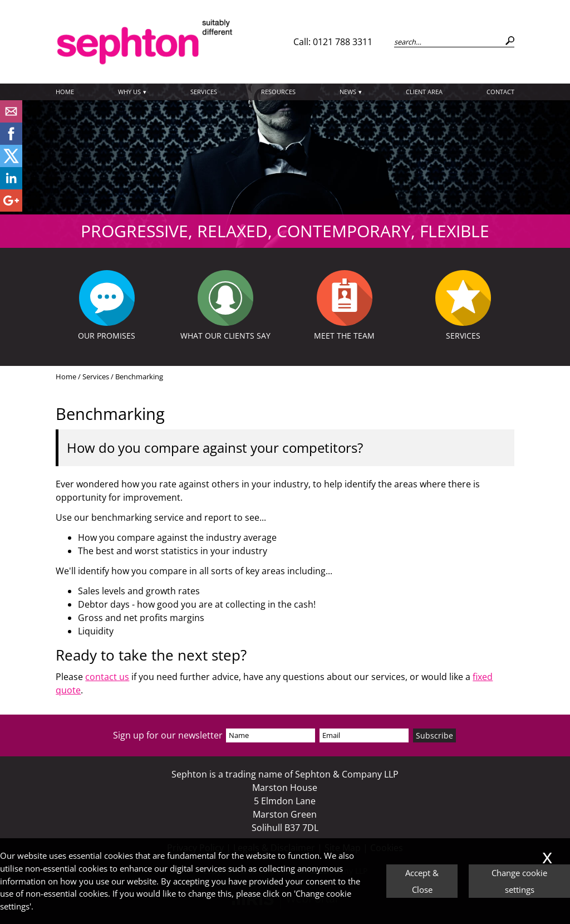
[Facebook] (11, 141)
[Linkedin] (11, 186)
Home (65, 92)
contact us (107, 677)
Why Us (129, 92)
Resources (278, 92)
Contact (500, 92)
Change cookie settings (519, 881)
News (348, 92)
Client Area (424, 92)
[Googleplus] (11, 208)
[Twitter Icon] (11, 164)
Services (204, 92)
